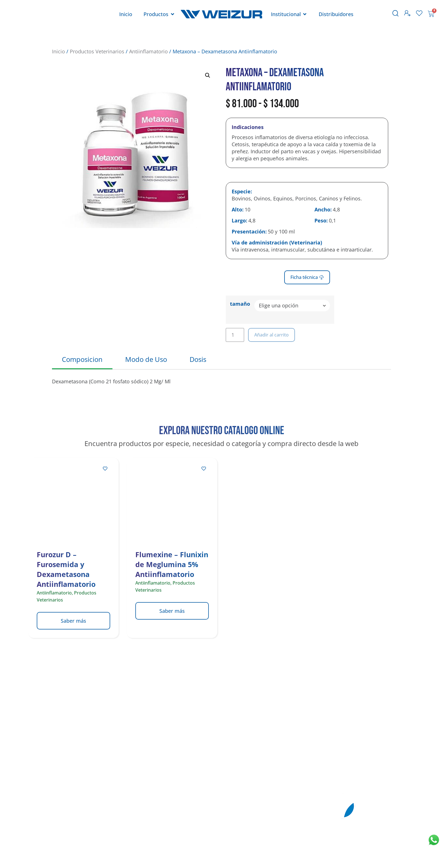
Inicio (58, 51)
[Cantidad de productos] (235, 335)
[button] (208, 75)
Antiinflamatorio (148, 51)
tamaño (240, 304)
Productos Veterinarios (97, 51)
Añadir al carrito (272, 335)
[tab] (82, 360)
